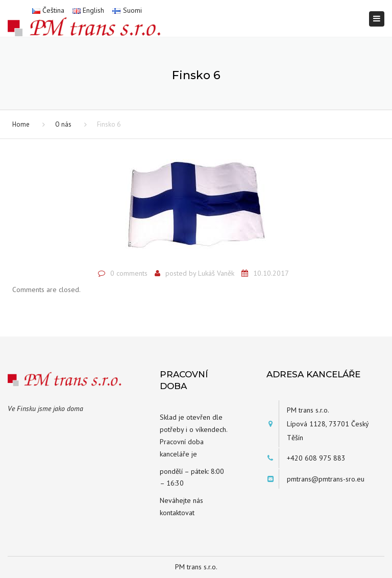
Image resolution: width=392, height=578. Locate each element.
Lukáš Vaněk (216, 273)
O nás (63, 124)
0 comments (129, 273)
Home (21, 124)
